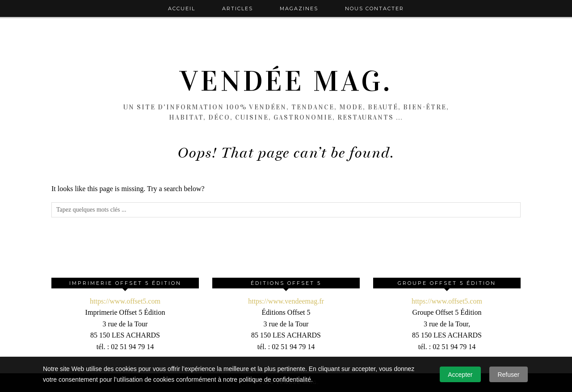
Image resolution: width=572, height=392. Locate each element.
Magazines (299, 8)
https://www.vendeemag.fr (286, 301)
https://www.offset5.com (125, 301)
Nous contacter (374, 8)
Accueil (182, 8)
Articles (238, 8)
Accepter (460, 375)
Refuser (508, 375)
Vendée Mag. (286, 81)
